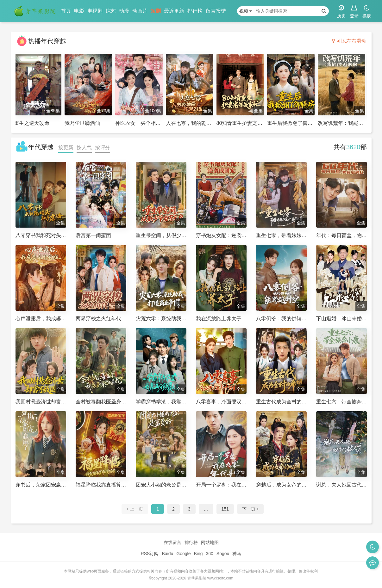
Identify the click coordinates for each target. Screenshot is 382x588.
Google (183, 554)
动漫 (124, 11)
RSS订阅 (150, 554)
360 (209, 554)
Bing (198, 554)
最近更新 (174, 11)
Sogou (223, 554)
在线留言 (172, 542)
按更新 (66, 147)
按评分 (103, 147)
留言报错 (216, 11)
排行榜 (195, 11)
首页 (66, 11)
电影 (79, 11)
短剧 (156, 11)
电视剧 (95, 11)
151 (225, 509)
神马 (237, 554)
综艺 (111, 11)
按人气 (84, 147)
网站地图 (210, 542)
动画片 (140, 11)
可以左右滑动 (349, 41)
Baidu (167, 554)
